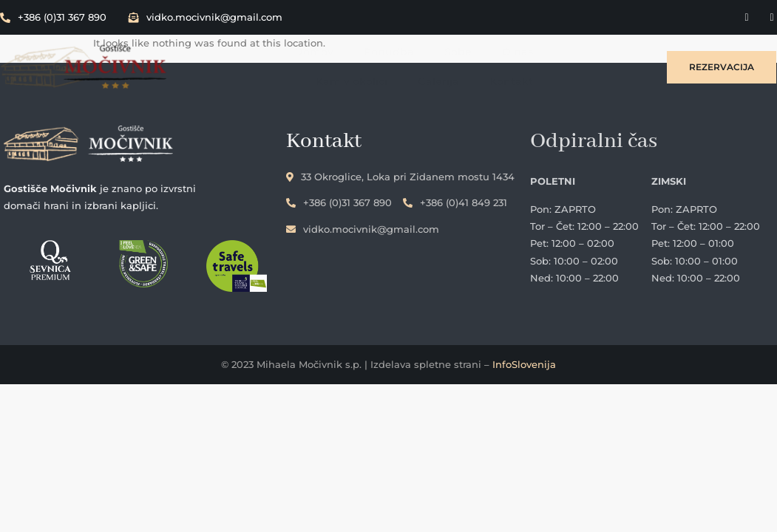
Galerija (606, 50)
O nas (439, 50)
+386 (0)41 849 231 (479, 199)
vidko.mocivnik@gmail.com (206, 17)
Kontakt (605, 79)
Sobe (380, 50)
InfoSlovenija (524, 367)
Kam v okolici (520, 50)
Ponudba (312, 50)
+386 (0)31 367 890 (53, 17)
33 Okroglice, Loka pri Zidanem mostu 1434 (425, 173)
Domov (238, 50)
